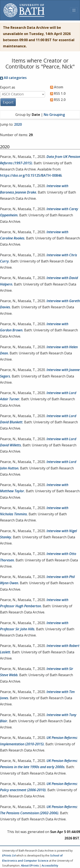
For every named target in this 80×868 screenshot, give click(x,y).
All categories (13, 78)
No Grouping (54, 115)
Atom (56, 87)
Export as (8, 87)
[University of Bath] (24, 10)
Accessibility (50, 865)
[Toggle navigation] (74, 10)
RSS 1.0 (57, 93)
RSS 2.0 (57, 100)
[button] (8, 102)
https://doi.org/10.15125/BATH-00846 (31, 175)
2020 (18, 124)
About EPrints (30, 865)
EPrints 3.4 (9, 855)
